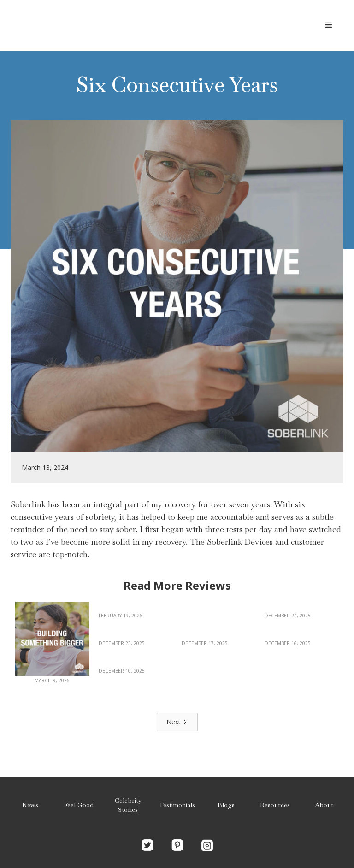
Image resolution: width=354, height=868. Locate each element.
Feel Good (79, 805)
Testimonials (177, 805)
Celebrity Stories (128, 805)
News (30, 805)
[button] (329, 25)
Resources (275, 805)
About (324, 805)
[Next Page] (177, 722)
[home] (81, 25)
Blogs (226, 805)
